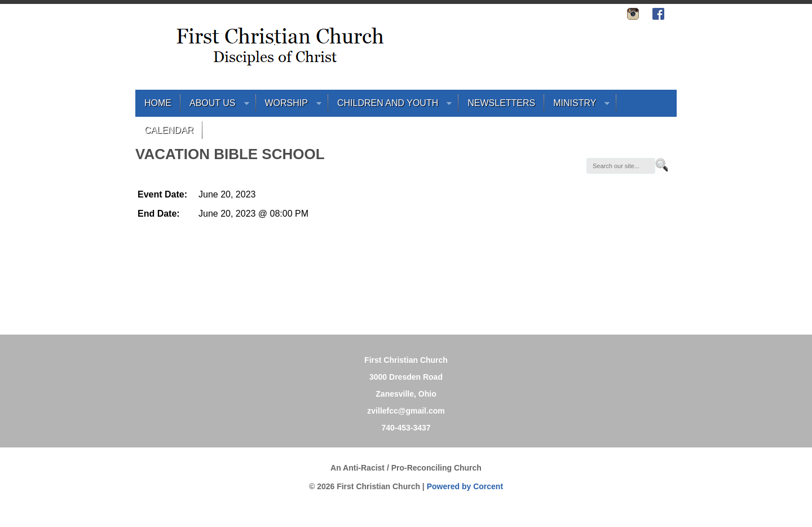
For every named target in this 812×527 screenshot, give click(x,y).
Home (158, 103)
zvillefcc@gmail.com (406, 411)
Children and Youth (390, 106)
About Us (215, 106)
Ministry (577, 106)
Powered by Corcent (465, 486)
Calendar (169, 130)
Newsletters (501, 103)
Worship (289, 106)
